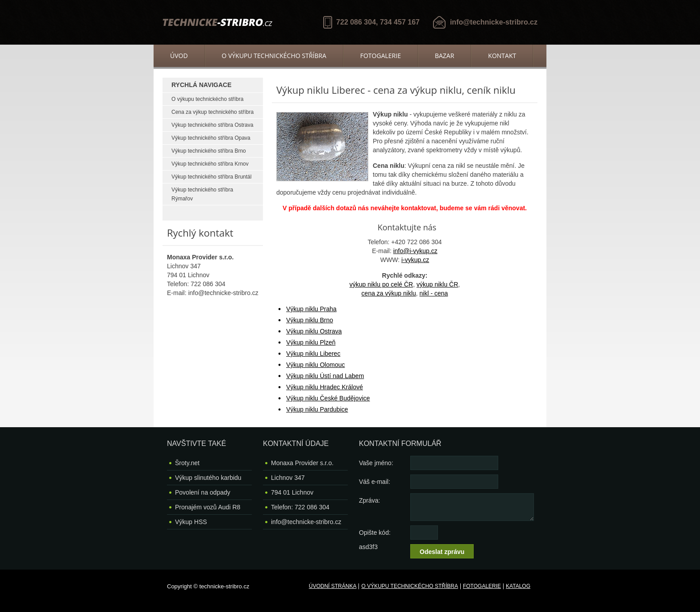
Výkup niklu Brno (310, 320)
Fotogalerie (381, 56)
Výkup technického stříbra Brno (209, 151)
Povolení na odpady (203, 492)
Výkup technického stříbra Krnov (210, 164)
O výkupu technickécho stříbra (274, 56)
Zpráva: (369, 500)
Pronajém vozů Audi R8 (208, 507)
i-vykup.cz (415, 260)
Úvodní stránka (333, 586)
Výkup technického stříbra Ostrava (212, 125)
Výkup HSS (191, 522)
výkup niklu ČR (437, 284)
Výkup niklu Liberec (313, 354)
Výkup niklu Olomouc (316, 365)
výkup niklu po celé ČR (381, 284)
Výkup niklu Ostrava (314, 331)
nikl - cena (434, 293)
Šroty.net (187, 463)
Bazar (444, 56)
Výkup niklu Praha (311, 309)
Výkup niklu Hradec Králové (325, 387)
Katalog (518, 586)
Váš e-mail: (375, 482)
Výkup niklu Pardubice (317, 409)
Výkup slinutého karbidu (208, 478)
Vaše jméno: (376, 463)
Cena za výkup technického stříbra (212, 112)
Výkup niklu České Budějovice (328, 398)
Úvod (179, 56)
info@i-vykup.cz (415, 251)
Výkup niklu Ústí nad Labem (325, 376)
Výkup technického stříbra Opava (211, 138)
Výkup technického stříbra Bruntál (211, 177)
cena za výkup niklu (389, 293)
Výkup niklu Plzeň (311, 342)
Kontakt (502, 56)
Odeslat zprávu (442, 552)
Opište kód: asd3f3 (375, 534)
